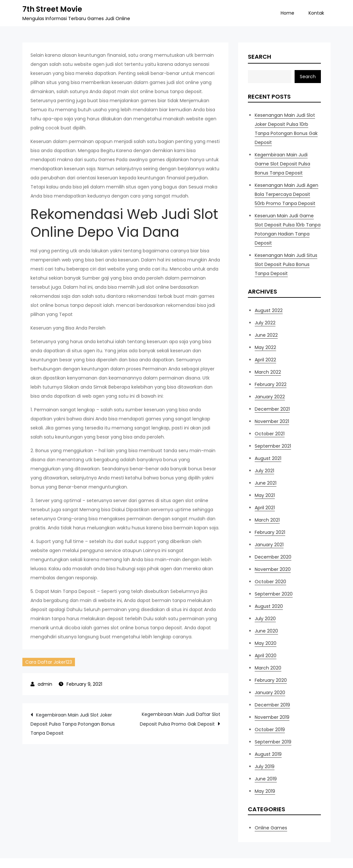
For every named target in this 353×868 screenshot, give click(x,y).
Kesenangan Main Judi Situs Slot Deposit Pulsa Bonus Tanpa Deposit (286, 264)
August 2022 (269, 310)
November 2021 (272, 421)
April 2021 (265, 508)
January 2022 (270, 397)
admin (45, 684)
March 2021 (267, 520)
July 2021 (264, 471)
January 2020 (270, 693)
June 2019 (266, 779)
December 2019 (272, 705)
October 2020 (270, 582)
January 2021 (269, 545)
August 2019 (268, 754)
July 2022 (265, 323)
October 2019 (270, 729)
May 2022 (265, 347)
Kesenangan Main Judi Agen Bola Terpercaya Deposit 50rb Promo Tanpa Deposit (286, 194)
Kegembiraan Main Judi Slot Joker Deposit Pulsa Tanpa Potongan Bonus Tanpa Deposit (73, 724)
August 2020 (269, 606)
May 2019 (265, 791)
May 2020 (266, 643)
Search (260, 57)
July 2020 (265, 619)
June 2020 (266, 631)
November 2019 (272, 717)
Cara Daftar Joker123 (49, 662)
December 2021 (272, 409)
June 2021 (266, 483)
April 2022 (265, 360)
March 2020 (268, 668)
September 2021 (273, 446)
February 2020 (271, 680)
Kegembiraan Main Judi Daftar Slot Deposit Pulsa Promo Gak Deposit (180, 719)
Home (287, 13)
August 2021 (268, 458)
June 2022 (266, 335)
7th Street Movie (52, 9)
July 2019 (265, 766)
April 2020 (266, 656)
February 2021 (270, 532)
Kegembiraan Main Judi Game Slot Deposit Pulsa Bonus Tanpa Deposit (282, 164)
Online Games (271, 828)
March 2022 (268, 372)
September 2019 (273, 742)
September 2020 (274, 594)
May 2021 (265, 495)
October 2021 (270, 434)
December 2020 (273, 557)
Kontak (316, 13)
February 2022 (271, 384)
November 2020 (273, 569)
